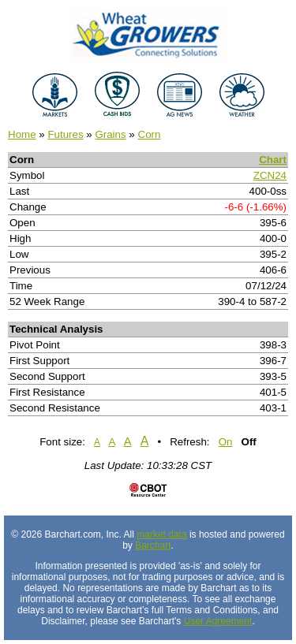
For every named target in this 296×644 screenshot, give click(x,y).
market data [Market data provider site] (161, 534)
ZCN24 (270, 175)
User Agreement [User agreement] (218, 621)
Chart (273, 160)
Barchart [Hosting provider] (153, 545)
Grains (110, 134)
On (226, 442)
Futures (65, 134)
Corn (150, 134)
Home (22, 134)
